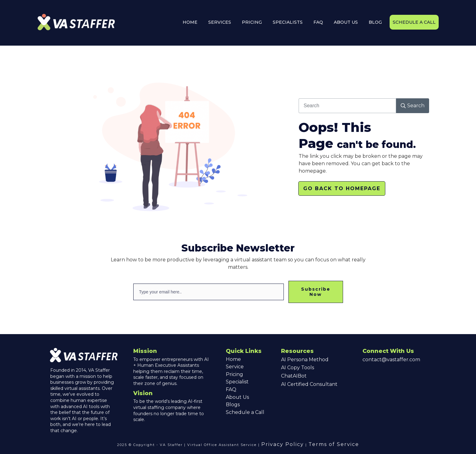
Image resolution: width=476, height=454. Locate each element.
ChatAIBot (294, 376)
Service (235, 367)
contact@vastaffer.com (391, 360)
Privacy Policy (283, 444)
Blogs (233, 405)
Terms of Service (334, 444)
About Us (237, 397)
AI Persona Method (305, 360)
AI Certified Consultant (309, 384)
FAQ (231, 389)
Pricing (234, 374)
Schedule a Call (245, 412)
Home (233, 359)
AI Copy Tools (298, 368)
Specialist (237, 382)
